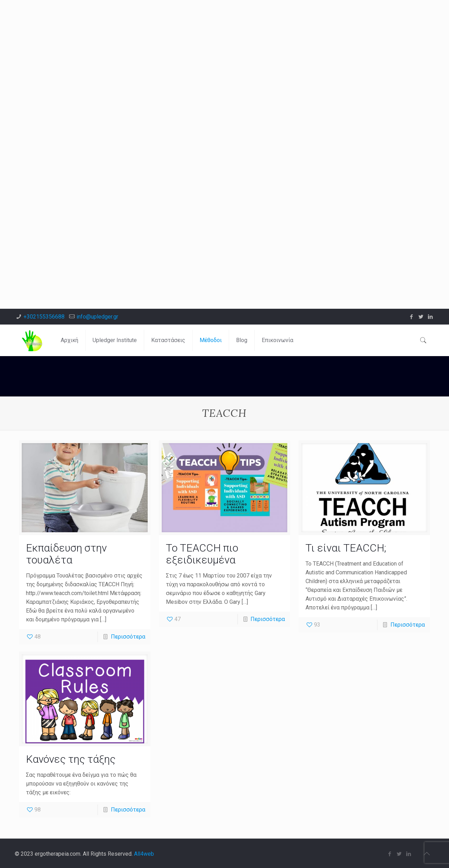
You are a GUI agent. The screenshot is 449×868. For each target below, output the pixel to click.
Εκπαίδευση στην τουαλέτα (66, 554)
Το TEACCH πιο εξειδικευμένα (202, 554)
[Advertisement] (210, 49)
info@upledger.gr (97, 317)
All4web (144, 854)
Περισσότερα (128, 637)
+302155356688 (44, 317)
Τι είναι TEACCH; (346, 548)
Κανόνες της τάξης (71, 759)
